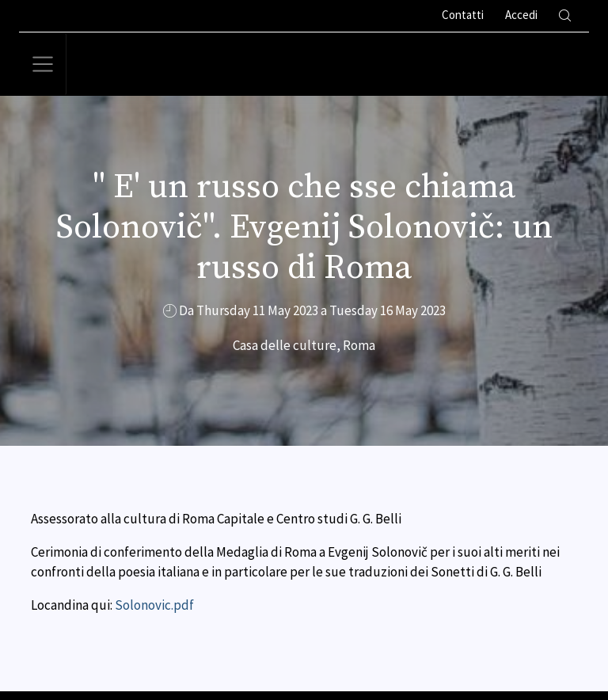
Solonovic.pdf (154, 605)
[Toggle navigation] (43, 64)
